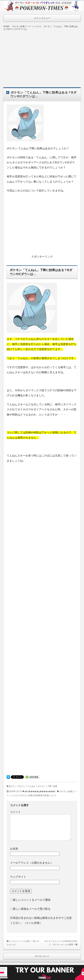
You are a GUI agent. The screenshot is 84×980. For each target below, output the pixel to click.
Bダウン (13, 786)
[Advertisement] (42, 56)
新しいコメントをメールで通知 (32, 900)
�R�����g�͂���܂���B (40, 791)
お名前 (14, 849)
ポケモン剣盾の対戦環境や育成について (38, 795)
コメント (15, 812)
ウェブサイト (18, 877)
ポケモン (41, 786)
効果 (55, 786)
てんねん (32, 786)
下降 (49, 786)
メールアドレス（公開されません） (32, 863)
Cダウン (22, 786)
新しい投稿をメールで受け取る (32, 909)
